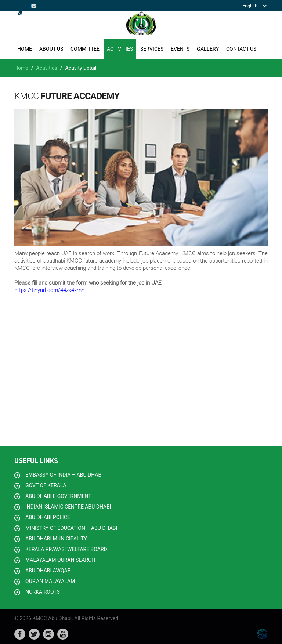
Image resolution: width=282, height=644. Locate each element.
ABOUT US (51, 49)
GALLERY (208, 49)
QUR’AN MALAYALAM (50, 581)
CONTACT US (241, 49)
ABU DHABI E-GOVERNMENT (58, 496)
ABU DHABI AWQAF (48, 571)
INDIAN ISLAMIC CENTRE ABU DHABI (68, 507)
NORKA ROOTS (43, 592)
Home (25, 49)
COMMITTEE (85, 49)
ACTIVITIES (120, 49)
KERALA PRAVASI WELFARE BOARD (66, 549)
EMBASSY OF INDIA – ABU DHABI (64, 475)
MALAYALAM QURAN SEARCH (60, 560)
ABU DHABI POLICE (48, 517)
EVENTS (180, 49)
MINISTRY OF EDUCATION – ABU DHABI (71, 528)
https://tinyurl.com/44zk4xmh (49, 290)
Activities (46, 68)
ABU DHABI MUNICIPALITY (56, 539)
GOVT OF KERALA (46, 485)
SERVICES (152, 49)
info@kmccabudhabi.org (35, 6)
